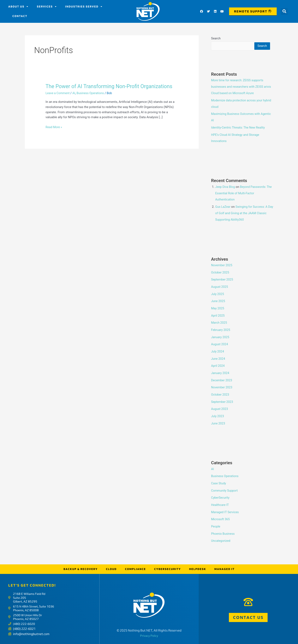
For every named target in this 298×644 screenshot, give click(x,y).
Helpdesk (198, 567)
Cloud (111, 567)
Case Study (219, 483)
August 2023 (220, 410)
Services (47, 7)
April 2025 (218, 319)
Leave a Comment (58, 93)
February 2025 (221, 333)
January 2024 (220, 375)
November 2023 (222, 389)
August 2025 (220, 291)
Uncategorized (221, 539)
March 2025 (219, 326)
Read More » (54, 127)
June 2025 (218, 305)
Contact (20, 16)
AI (75, 93)
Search (216, 38)
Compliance (135, 567)
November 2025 (222, 270)
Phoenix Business (223, 532)
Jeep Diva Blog (225, 193)
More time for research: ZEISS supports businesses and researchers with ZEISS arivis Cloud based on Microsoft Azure (238, 94)
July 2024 (218, 354)
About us (18, 7)
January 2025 (220, 340)
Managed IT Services (225, 511)
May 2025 (218, 312)
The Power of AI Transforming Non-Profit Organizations (111, 86)
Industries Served (84, 7)
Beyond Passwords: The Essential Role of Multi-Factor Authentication (242, 199)
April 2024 (218, 368)
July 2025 (218, 298)
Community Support (225, 490)
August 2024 (220, 347)
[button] (284, 12)
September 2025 (222, 284)
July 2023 (218, 417)
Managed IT (225, 567)
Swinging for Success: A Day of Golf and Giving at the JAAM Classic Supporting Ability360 (242, 218)
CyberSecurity (221, 497)
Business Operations (92, 93)
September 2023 (222, 403)
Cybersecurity (168, 567)
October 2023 (220, 396)
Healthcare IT (220, 504)
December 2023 (222, 382)
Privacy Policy (149, 634)
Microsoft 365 (221, 518)
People (216, 525)
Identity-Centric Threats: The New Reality (239, 134)
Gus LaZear (223, 212)
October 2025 (220, 277)
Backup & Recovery (81, 567)
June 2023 (218, 424)
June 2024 (218, 361)
